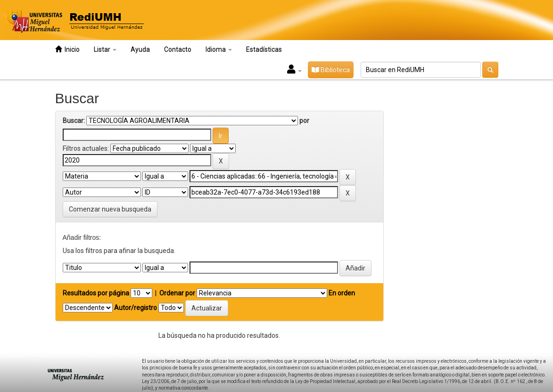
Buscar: (74, 121)
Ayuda (140, 49)
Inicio (67, 49)
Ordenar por (177, 293)
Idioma (219, 49)
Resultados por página (96, 293)
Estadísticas (264, 49)
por (304, 121)
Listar (105, 49)
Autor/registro (136, 308)
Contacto (178, 49)
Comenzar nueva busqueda (110, 209)
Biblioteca (331, 70)
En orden (342, 293)
